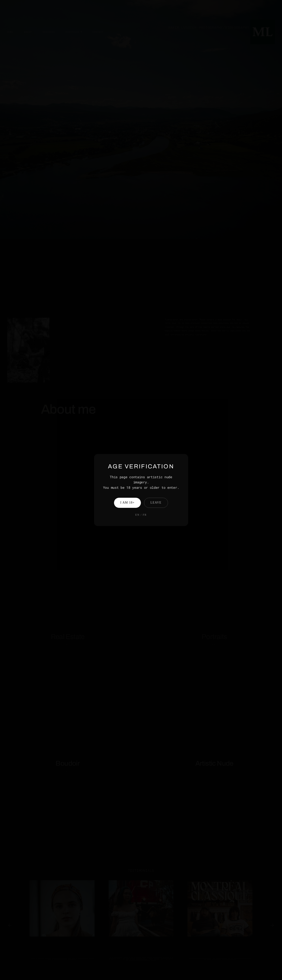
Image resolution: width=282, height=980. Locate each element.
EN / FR (141, 515)
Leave (156, 503)
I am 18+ (127, 503)
